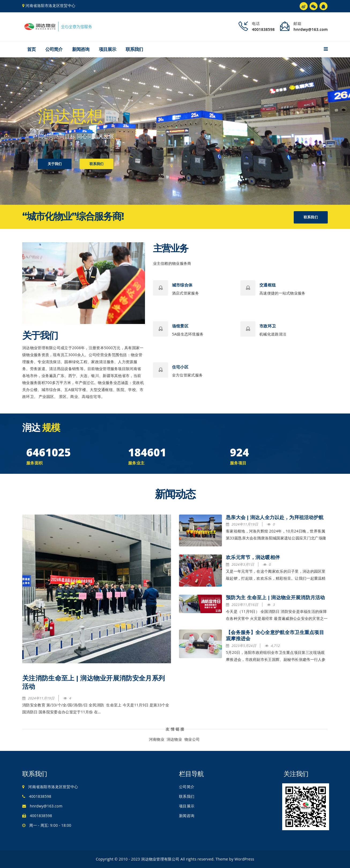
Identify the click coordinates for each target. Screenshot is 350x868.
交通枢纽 (268, 285)
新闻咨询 (81, 49)
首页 (31, 49)
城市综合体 (182, 285)
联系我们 (134, 49)
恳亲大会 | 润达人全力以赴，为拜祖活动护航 (275, 517)
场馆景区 (180, 326)
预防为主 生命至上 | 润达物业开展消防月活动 (275, 598)
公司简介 (54, 49)
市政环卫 (268, 326)
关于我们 (55, 164)
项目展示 (107, 49)
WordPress (244, 859)
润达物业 (174, 739)
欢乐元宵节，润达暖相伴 (253, 557)
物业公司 (192, 739)
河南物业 (157, 739)
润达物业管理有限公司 (160, 859)
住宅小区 (180, 367)
